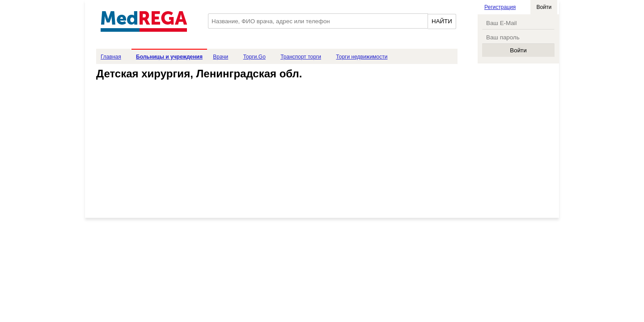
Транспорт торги (301, 57)
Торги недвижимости (362, 57)
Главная (111, 57)
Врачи (220, 57)
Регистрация (500, 7)
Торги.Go (254, 57)
